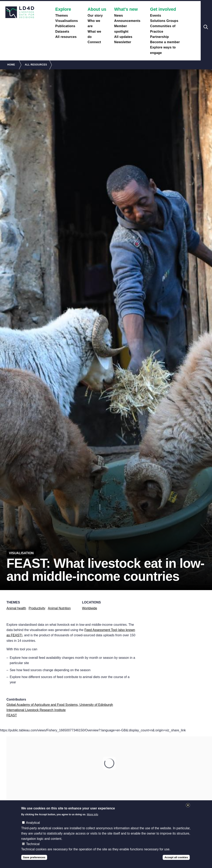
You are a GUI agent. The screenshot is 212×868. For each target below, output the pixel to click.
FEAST (12, 715)
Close (188, 805)
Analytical (33, 823)
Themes (61, 16)
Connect (94, 42)
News (119, 16)
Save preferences (34, 857)
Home (11, 65)
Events (156, 16)
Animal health (16, 608)
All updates (123, 37)
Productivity (37, 608)
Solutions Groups (164, 21)
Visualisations (67, 21)
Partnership (159, 37)
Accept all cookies (176, 857)
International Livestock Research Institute (36, 710)
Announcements (127, 21)
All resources (66, 37)
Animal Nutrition (59, 608)
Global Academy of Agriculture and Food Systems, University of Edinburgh (60, 705)
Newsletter (123, 42)
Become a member (165, 42)
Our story (95, 16)
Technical (33, 844)
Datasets (62, 32)
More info (93, 814)
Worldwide (90, 608)
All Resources (36, 65)
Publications (65, 26)
